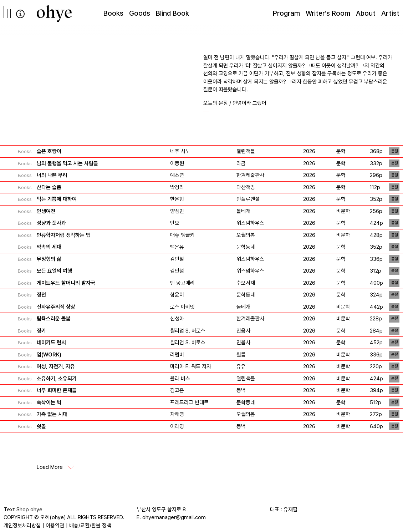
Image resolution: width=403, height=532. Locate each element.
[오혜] (54, 14)
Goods (140, 13)
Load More (50, 467)
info (20, 14)
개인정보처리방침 (22, 526)
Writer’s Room (328, 13)
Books (113, 13)
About (366, 13)
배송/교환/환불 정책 (90, 526)
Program (286, 13)
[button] (206, 111)
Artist (390, 13)
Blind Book (172, 13)
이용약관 (55, 526)
